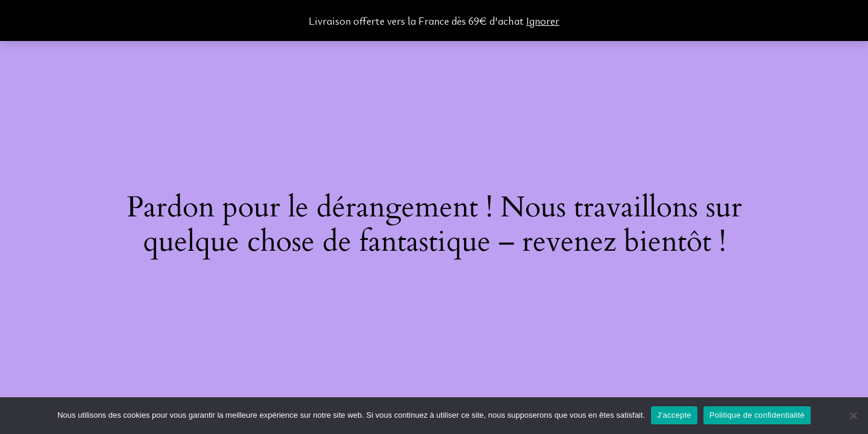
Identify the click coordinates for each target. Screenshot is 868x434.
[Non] (853, 415)
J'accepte (674, 415)
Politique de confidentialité (757, 415)
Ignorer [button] (543, 20)
